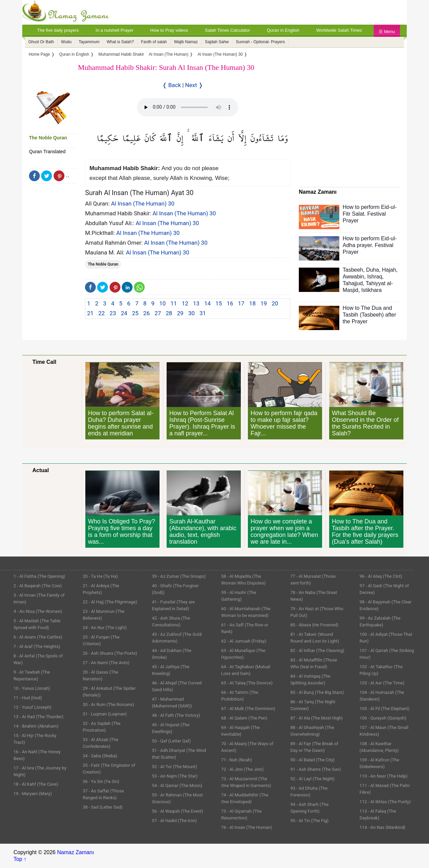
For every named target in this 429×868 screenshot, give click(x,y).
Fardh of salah (154, 42)
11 (174, 303)
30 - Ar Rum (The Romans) (108, 704)
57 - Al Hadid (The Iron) (174, 821)
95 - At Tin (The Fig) (309, 821)
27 (158, 313)
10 (162, 303)
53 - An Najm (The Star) (175, 776)
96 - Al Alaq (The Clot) (381, 576)
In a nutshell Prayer (115, 30)
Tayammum (89, 42)
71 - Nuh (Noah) (237, 760)
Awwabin (353, 277)
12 (185, 303)
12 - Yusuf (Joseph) (33, 707)
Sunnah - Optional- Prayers (260, 42)
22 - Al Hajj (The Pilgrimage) (110, 602)
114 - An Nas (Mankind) (382, 827)
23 (113, 313)
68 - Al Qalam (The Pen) (244, 718)
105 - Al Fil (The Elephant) (384, 709)
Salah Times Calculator (228, 30)
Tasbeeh (353, 270)
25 (135, 313)
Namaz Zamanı (75, 852)
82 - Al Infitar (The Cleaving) (317, 650)
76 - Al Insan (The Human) (247, 827)
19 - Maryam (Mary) (33, 794)
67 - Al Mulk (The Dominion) (248, 709)
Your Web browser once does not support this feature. (188, 107)
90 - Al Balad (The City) (313, 760)
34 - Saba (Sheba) (100, 756)
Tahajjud (353, 283)
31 (203, 313)
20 (275, 303)
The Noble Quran (48, 138)
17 (241, 303)
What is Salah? (120, 42)
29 (180, 313)
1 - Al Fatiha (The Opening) (39, 576)
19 (264, 303)
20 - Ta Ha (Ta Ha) (100, 576)
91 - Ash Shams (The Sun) (316, 769)
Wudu (66, 42)
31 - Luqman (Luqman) (105, 714)
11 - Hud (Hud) (28, 698)
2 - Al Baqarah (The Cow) (38, 586)
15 (219, 303)
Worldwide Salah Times (339, 30)
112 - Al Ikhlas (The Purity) (385, 802)
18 (252, 303)
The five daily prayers (58, 30)
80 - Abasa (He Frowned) (314, 625)
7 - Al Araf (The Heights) (37, 646)
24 (124, 313)
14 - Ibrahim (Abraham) (36, 726)
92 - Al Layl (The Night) (312, 779)
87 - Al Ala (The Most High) (317, 718)
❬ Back (172, 85)
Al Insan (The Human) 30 (143, 204)
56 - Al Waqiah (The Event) (177, 811)
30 (191, 313)
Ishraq (375, 277)
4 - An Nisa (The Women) (38, 611)
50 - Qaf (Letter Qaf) (171, 741)
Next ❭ (194, 85)
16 (230, 303)
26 (147, 313)
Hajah (389, 270)
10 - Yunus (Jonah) (32, 688)
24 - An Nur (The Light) (105, 628)
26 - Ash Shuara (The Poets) (110, 653)
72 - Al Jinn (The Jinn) (242, 769)
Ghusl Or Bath (41, 42)
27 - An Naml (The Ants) (106, 663)
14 (208, 303)
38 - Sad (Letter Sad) (103, 807)
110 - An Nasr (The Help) (383, 776)
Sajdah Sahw (217, 42)
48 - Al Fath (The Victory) (176, 715)
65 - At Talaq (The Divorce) (247, 683)
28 (169, 313)
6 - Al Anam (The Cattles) (38, 637)
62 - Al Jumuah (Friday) (244, 641)
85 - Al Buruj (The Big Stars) (317, 692)
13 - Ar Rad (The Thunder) (38, 717)
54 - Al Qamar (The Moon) (177, 785)
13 (196, 303)
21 (90, 313)
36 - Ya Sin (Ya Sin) (101, 781)
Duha (372, 270)
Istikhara (371, 290)
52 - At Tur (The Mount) (174, 767)
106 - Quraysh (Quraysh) (383, 718)
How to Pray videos (169, 30)
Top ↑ (20, 859)
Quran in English (283, 30)
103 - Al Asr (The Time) (382, 683)
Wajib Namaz (186, 42)
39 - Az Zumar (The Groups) (179, 576)
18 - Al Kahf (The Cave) (36, 784)
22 (102, 313)
